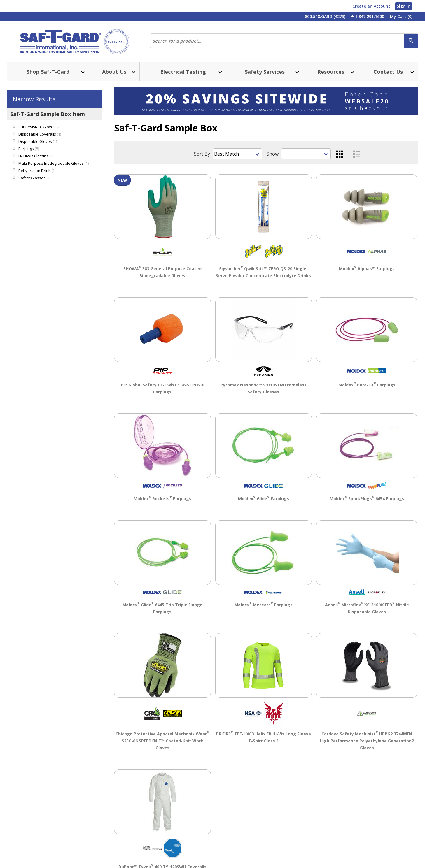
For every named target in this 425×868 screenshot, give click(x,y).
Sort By (202, 154)
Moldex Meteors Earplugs (263, 605)
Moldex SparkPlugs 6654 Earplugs (367, 499)
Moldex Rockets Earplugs (162, 499)
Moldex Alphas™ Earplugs (367, 269)
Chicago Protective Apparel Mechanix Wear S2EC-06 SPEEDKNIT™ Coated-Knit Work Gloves (162, 741)
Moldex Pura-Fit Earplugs (367, 385)
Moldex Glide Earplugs (264, 499)
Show (273, 154)
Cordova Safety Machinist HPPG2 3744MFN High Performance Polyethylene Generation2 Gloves (367, 741)
